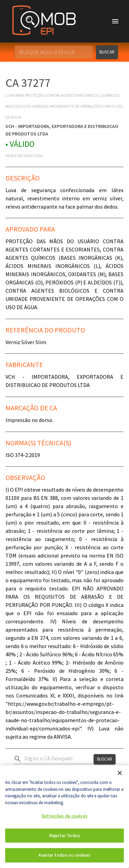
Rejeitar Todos (64, 836)
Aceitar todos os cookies (64, 855)
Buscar (107, 52)
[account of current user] (115, 21)
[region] (64, 817)
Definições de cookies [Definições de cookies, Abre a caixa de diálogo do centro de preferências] (64, 816)
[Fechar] (120, 773)
